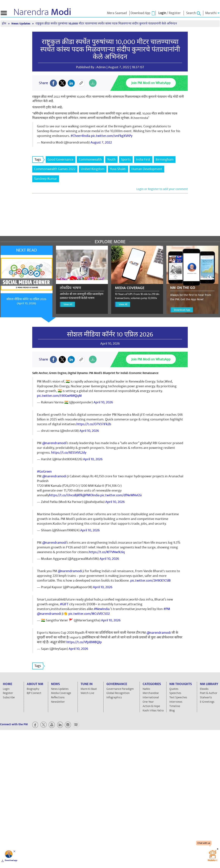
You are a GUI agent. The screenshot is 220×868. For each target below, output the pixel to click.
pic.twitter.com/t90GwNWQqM (59, 396)
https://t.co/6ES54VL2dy (69, 453)
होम (4, 24)
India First (143, 160)
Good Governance (60, 160)
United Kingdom (93, 169)
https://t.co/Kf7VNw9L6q (107, 552)
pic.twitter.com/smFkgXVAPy (112, 136)
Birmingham (165, 160)
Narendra (42, 12)
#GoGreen (44, 472)
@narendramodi (54, 443)
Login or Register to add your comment (162, 189)
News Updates (21, 24)
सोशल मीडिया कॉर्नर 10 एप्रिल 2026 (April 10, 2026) (26, 301)
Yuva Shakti (118, 169)
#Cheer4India (80, 136)
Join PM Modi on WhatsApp (151, 83)
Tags (39, 160)
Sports (126, 160)
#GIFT (64, 604)
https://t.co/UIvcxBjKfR (66, 495)
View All (68, 304)
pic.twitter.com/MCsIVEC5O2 (89, 614)
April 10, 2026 (103, 402)
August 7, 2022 (101, 142)
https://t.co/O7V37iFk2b (94, 424)
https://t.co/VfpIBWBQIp (84, 642)
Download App (182, 310)
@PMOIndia (91, 495)
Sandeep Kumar (46, 179)
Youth (111, 160)
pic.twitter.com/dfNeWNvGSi (121, 495)
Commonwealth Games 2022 (55, 169)
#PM (167, 609)
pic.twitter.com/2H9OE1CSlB (150, 581)
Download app (11, 860)
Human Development (147, 169)
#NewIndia (102, 609)
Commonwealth (90, 160)
